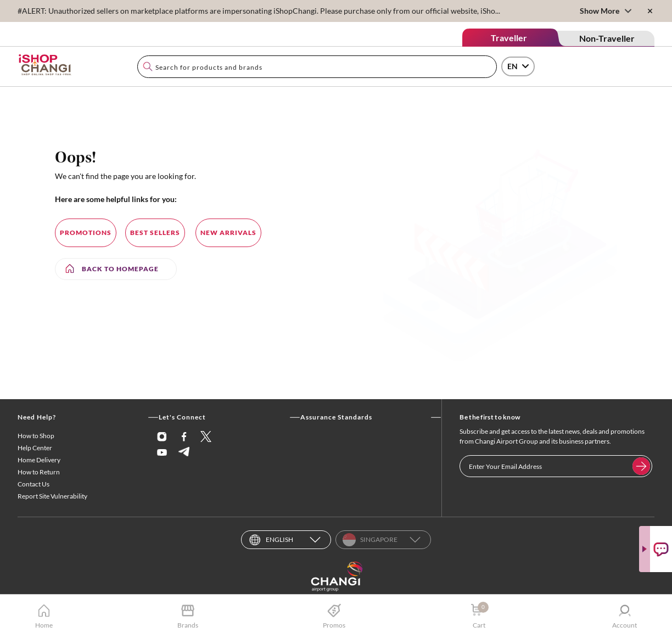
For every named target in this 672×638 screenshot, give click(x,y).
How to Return (39, 472)
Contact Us (33, 484)
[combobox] (317, 67)
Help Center (35, 448)
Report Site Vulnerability (52, 496)
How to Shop (36, 436)
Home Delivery (39, 460)
